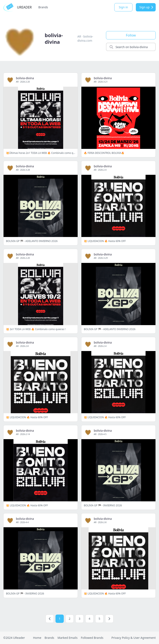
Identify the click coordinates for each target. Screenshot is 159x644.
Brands (43, 7)
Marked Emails (68, 638)
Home (37, 638)
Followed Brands (92, 638)
